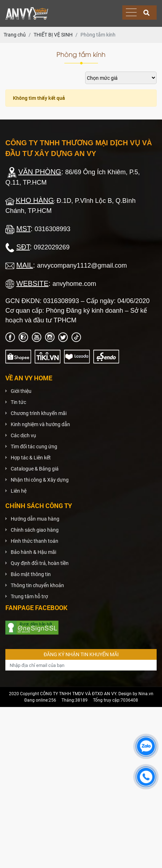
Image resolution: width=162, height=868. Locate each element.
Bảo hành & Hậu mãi (33, 552)
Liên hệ (19, 491)
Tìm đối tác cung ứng (34, 447)
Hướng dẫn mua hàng (35, 519)
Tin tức (18, 402)
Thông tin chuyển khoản (37, 585)
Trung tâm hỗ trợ (29, 596)
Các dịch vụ (23, 435)
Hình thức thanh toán (35, 541)
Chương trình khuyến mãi (39, 413)
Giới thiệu (21, 391)
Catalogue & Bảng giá (35, 469)
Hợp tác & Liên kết (31, 458)
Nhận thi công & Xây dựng (40, 480)
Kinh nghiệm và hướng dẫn (40, 424)
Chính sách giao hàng (35, 530)
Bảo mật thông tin (31, 574)
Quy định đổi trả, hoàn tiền (40, 563)
